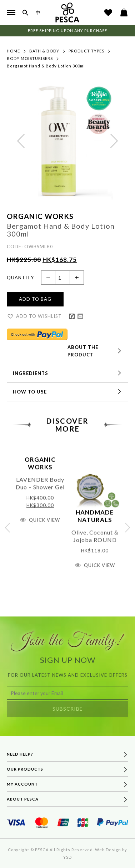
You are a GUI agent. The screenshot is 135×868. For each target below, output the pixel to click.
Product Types (86, 51)
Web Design (108, 850)
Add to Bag (35, 300)
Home (13, 51)
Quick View (44, 530)
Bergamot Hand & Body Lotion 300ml (46, 66)
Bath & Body (44, 51)
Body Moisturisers (30, 59)
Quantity (20, 278)
